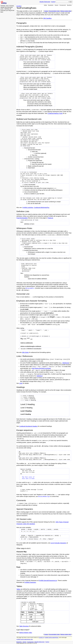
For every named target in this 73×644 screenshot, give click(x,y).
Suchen (53, 2)
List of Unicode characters (58, 543)
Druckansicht (63, 5)
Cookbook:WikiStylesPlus (42, 208)
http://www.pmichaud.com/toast (41, 368)
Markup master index (66, 11)
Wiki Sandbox (47, 18)
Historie (57, 5)
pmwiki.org (41, 637)
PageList (50, 218)
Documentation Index (54, 11)
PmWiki (19, 6)
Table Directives (24, 626)
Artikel (46, 5)
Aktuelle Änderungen (45, 2)
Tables (18, 589)
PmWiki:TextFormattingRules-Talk (25, 639)
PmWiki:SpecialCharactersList (48, 581)
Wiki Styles (25, 352)
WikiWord (40, 376)
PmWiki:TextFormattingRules (51, 637)
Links (21, 383)
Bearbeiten (51, 5)
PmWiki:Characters (30, 582)
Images (46, 11)
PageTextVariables (22, 218)
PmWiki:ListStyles (28, 208)
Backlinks (69, 5)
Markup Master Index (26, 633)
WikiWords (66, 363)
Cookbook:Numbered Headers (28, 426)
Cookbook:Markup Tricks (55, 113)
